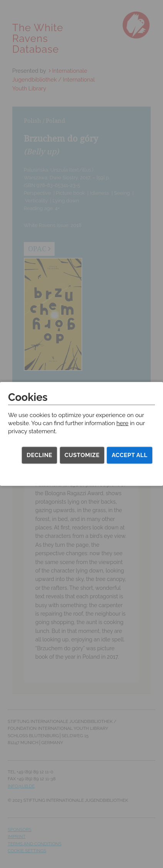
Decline (39, 455)
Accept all (129, 455)
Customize (82, 455)
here (122, 423)
